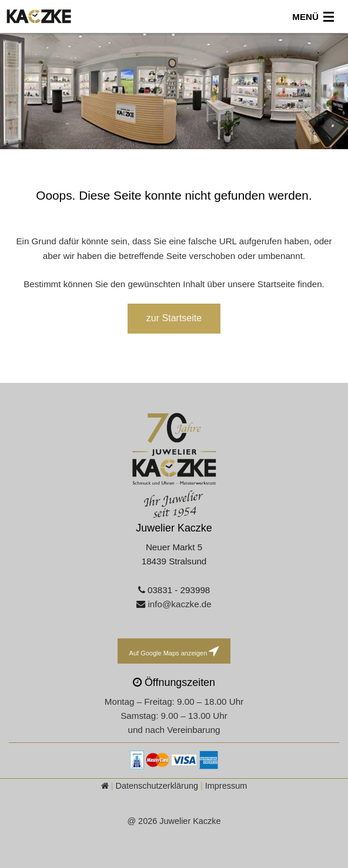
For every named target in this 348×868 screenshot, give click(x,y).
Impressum (226, 786)
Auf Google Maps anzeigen (174, 651)
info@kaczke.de (179, 604)
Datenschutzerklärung (157, 786)
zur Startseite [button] (174, 318)
